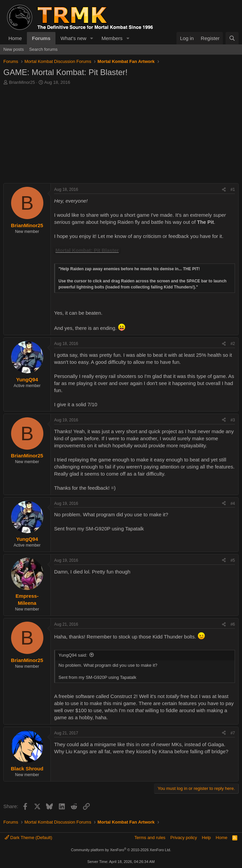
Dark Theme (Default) (28, 838)
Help (207, 838)
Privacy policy (184, 838)
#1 (233, 189)
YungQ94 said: (73, 655)
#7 (233, 733)
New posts (14, 49)
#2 (233, 344)
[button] (92, 38)
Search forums (44, 49)
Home (15, 38)
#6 (233, 624)
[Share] (224, 190)
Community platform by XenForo (121, 850)
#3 (233, 420)
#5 (233, 560)
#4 (233, 504)
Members (112, 38)
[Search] (232, 38)
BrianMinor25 (22, 82)
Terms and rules (150, 838)
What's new (73, 38)
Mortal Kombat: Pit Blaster (87, 250)
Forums (41, 38)
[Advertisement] (121, 136)
